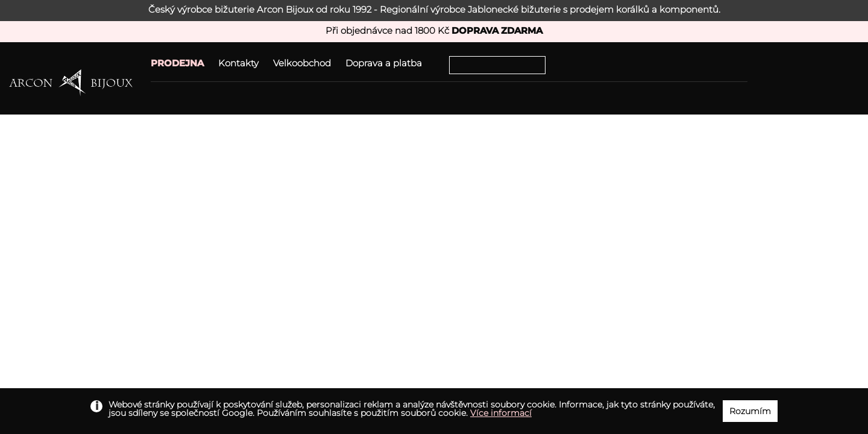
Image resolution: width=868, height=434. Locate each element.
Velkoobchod (302, 63)
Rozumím (750, 411)
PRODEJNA (177, 63)
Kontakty (238, 63)
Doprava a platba (384, 63)
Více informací (501, 413)
